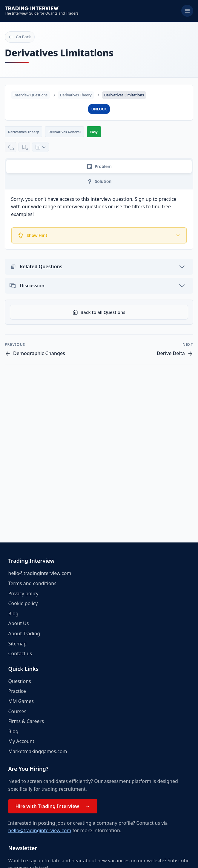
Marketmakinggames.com (38, 751)
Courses (17, 711)
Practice (17, 691)
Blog (13, 613)
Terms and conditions (32, 583)
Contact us (20, 653)
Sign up (143, 200)
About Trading (24, 633)
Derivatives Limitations (125, 95)
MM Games (21, 701)
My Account (22, 741)
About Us (19, 623)
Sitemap (18, 644)
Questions (20, 681)
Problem (99, 167)
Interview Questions (31, 95)
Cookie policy (23, 603)
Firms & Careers (26, 721)
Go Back (20, 37)
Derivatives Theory (77, 95)
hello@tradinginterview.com (40, 573)
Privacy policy (23, 593)
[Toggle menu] (187, 11)
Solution (99, 182)
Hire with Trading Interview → (53, 806)
